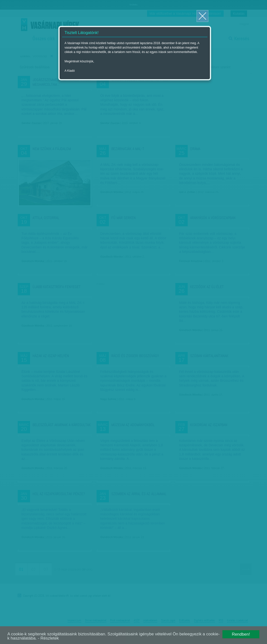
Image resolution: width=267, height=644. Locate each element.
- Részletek (48, 638)
